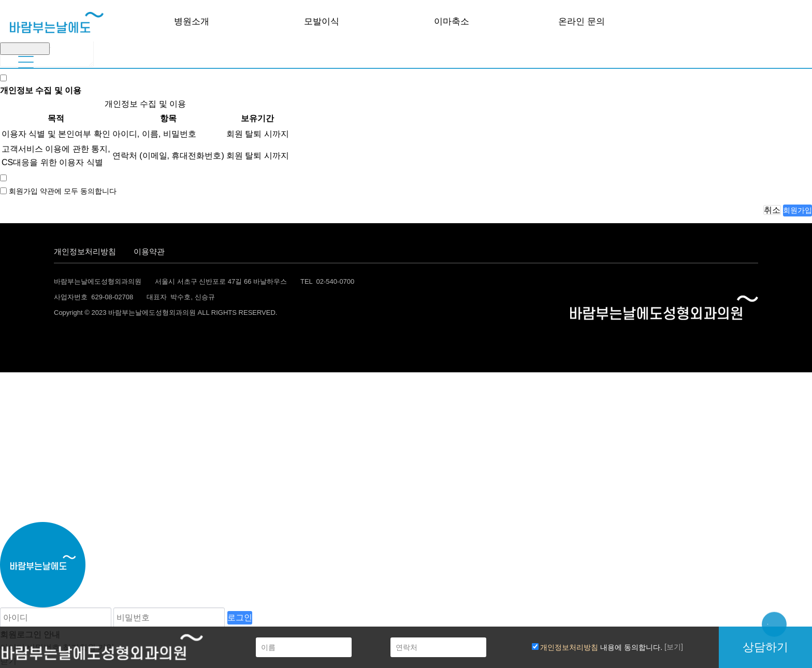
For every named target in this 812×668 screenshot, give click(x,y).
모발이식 (322, 21)
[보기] (674, 647)
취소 (772, 210)
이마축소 (452, 21)
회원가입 (798, 210)
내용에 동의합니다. (597, 647)
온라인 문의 (582, 21)
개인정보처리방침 (85, 251)
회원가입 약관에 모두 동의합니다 (63, 191)
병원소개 (192, 21)
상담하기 (765, 647)
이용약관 (149, 251)
